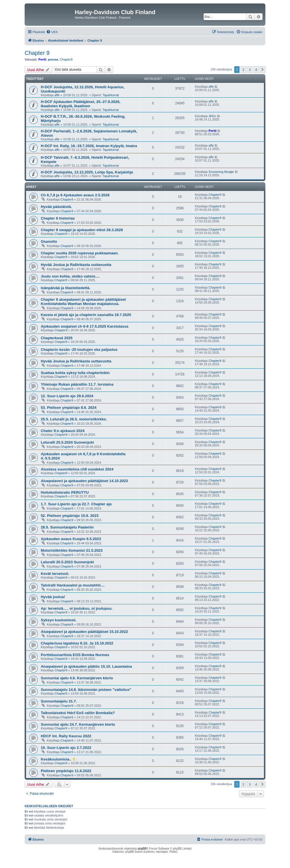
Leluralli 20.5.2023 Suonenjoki (67, 562)
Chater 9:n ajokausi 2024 (63, 431)
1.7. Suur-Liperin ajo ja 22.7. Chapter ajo (76, 504)
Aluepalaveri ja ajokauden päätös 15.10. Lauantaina (86, 666)
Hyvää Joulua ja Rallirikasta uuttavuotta (76, 265)
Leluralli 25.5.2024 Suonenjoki (67, 442)
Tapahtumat (111, 95)
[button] (263, 70)
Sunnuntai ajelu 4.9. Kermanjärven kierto (77, 678)
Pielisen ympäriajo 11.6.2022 (66, 771)
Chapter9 (66, 59)
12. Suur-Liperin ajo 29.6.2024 (67, 396)
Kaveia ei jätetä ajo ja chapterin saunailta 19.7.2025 (86, 315)
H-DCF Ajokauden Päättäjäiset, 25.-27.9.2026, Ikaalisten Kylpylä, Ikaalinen (81, 104)
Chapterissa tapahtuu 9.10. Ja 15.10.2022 (77, 643)
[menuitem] (52, 32)
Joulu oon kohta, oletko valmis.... (70, 276)
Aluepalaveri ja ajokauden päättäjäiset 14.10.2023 (84, 481)
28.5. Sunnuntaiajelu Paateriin (67, 527)
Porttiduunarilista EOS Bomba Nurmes (75, 655)
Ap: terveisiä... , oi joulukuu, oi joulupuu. (77, 608)
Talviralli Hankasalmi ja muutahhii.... (73, 585)
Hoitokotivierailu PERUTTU (65, 492)
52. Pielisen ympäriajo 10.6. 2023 (70, 516)
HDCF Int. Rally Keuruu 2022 (66, 736)
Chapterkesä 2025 (57, 338)
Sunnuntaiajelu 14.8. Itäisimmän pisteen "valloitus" (86, 690)
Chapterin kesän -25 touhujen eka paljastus (79, 350)
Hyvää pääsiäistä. (56, 207)
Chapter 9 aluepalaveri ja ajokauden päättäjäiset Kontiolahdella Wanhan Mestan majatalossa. (83, 302)
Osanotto (49, 241)
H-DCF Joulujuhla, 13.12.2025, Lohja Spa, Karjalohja (87, 172)
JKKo (212, 116)
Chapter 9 (37, 53)
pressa (53, 59)
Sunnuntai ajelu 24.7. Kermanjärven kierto (78, 724)
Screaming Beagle (221, 172)
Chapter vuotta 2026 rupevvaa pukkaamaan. (80, 253)
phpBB (142, 849)
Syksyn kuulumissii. (59, 620)
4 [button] (256, 70)
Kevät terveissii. (55, 574)
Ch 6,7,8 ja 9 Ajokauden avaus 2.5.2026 (75, 195)
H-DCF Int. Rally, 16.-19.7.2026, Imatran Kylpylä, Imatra (89, 146)
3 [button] (250, 70)
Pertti (42, 59)
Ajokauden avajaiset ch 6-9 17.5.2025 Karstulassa (85, 326)
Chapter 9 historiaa (58, 218)
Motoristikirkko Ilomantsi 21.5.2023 (72, 550)
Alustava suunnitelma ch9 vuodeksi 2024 (77, 469)
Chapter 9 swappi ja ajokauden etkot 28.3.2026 (82, 230)
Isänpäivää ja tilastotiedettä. (66, 288)
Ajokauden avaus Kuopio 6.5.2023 (71, 539)
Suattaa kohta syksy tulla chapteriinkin (75, 373)
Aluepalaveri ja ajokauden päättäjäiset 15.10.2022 (84, 632)
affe (57, 95)
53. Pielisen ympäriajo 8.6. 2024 (69, 408)
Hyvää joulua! (53, 597)
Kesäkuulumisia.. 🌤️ (59, 759)
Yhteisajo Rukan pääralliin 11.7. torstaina (77, 384)
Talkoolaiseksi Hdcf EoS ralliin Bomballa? (78, 713)
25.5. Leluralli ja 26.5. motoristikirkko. (74, 419)
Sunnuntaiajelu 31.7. (59, 701)
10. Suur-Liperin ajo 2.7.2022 (66, 748)
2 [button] (243, 70)
